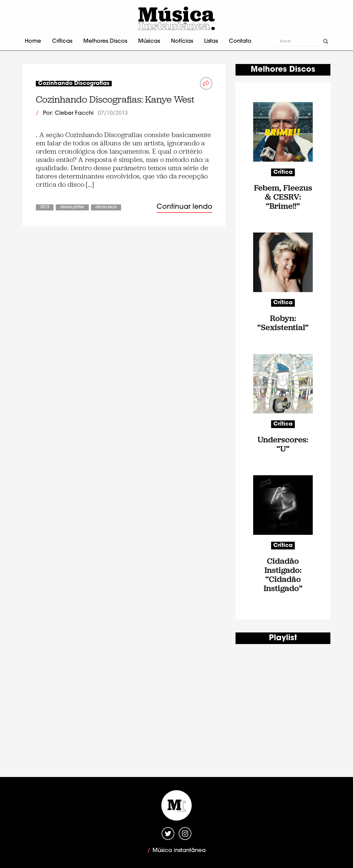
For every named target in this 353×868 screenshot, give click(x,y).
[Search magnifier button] (326, 41)
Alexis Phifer (72, 207)
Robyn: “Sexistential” (283, 323)
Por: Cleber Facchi (68, 113)
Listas (211, 41)
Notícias (182, 41)
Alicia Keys (106, 207)
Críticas (62, 41)
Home (33, 41)
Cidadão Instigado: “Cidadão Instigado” (283, 575)
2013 (45, 207)
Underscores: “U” (283, 444)
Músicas (149, 41)
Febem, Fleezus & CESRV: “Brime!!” (283, 197)
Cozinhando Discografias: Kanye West (115, 99)
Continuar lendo (184, 207)
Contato (240, 41)
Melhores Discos (105, 41)
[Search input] (300, 41)
